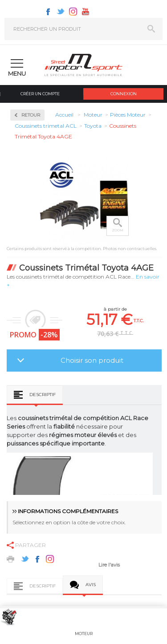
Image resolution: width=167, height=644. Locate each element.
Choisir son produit (92, 360)
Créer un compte (40, 94)
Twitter (61, 12)
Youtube (86, 12)
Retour (31, 115)
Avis (91, 585)
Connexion (124, 94)
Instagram (73, 12)
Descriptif (43, 395)
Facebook (48, 12)
